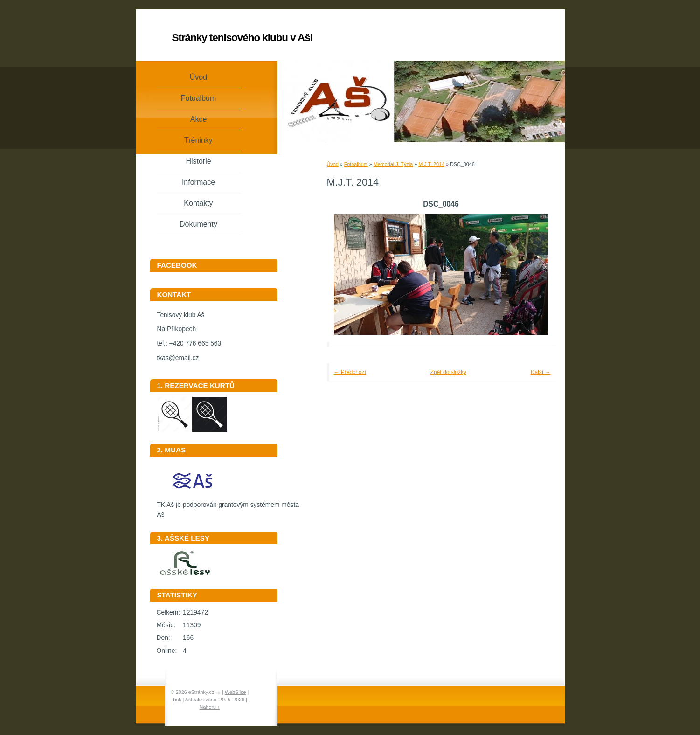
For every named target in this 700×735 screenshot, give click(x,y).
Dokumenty (198, 224)
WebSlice (235, 692)
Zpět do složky (448, 372)
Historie (198, 161)
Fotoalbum (356, 164)
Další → (541, 372)
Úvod (333, 164)
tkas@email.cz (178, 358)
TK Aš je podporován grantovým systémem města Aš (228, 506)
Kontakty (198, 203)
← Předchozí (350, 372)
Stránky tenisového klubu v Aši (242, 38)
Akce (199, 119)
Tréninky (198, 140)
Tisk (177, 700)
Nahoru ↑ (210, 707)
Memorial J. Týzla (393, 164)
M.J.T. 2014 (431, 164)
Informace (198, 182)
